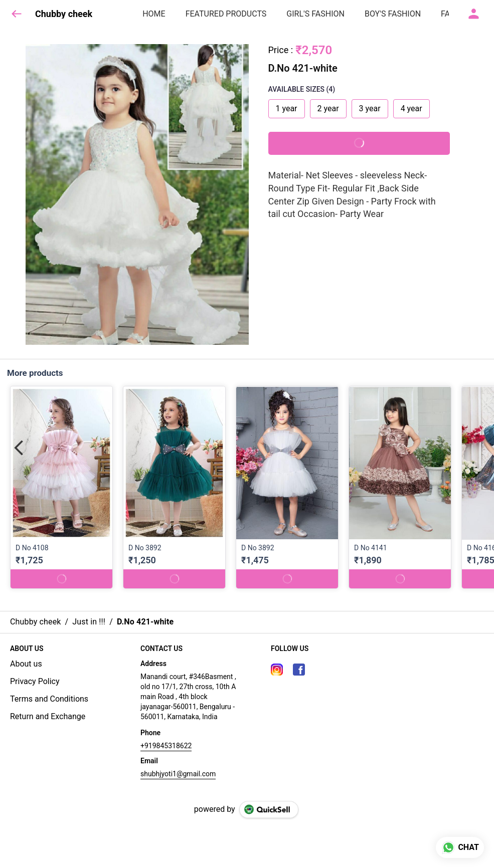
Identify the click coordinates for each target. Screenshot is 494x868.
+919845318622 (166, 746)
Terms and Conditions (49, 699)
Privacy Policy (35, 681)
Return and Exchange (48, 716)
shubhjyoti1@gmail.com (178, 774)
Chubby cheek (64, 14)
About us (26, 664)
